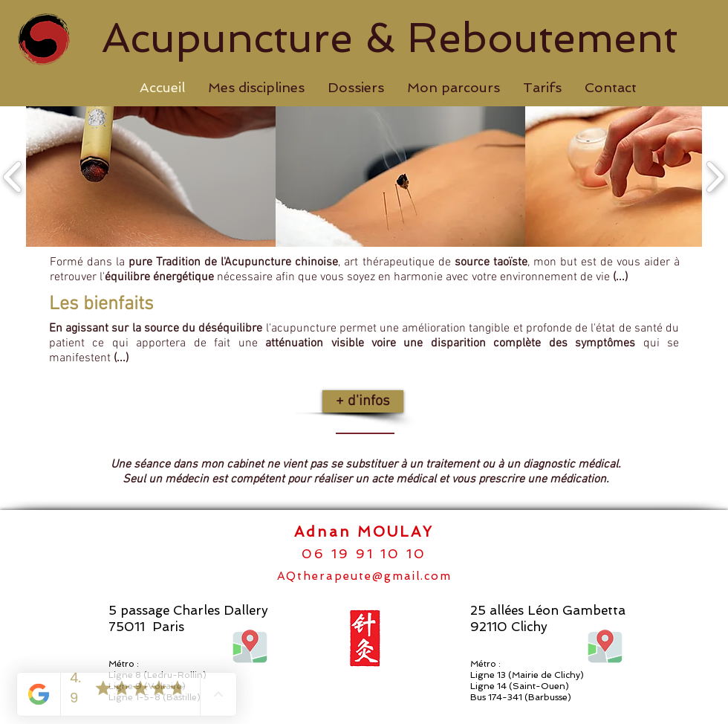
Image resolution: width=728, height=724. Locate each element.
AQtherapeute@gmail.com (364, 576)
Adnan (326, 532)
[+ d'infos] (363, 401)
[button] (256, 88)
